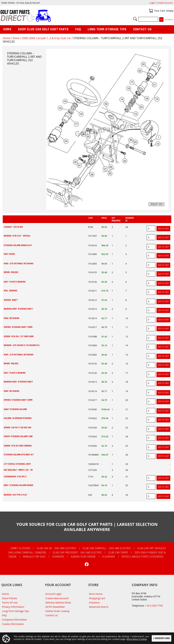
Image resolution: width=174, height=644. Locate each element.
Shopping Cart (97, 598)
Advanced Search (99, 607)
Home (7, 38)
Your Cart (151, 11)
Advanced (169, 20)
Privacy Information (13, 607)
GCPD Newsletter (55, 607)
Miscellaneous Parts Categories (143, 557)
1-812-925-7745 (154, 606)
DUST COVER (9, 254)
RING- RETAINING (11, 318)
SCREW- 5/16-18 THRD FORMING (18, 446)
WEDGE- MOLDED (11, 272)
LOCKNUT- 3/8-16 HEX (13, 227)
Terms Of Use (10, 603)
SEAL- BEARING (10, 291)
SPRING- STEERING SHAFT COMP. (18, 327)
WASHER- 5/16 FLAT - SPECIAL (17, 236)
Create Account (165, 3)
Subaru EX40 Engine (83, 557)
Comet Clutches (20, 548)
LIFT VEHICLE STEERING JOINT (17, 464)
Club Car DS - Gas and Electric (56, 548)
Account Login (53, 594)
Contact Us (143, 29)
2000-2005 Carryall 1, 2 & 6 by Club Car (46, 38)
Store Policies (10, 598)
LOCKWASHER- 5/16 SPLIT (15, 477)
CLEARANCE (109, 557)
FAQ (78, 29)
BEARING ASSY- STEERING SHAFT (18, 309)
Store (16, 38)
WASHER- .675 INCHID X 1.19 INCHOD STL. (22, 345)
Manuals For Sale (34, 557)
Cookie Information (13, 624)
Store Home (96, 594)
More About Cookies (137, 639)
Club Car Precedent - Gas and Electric (77, 553)
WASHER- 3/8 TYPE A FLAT (15, 495)
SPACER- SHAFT (11, 300)
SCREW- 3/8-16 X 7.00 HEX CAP (18, 428)
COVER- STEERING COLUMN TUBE (18, 436)
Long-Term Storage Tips (107, 29)
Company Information (15, 620)
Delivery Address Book (58, 603)
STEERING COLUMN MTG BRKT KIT (19, 455)
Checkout (94, 603)
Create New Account (57, 598)
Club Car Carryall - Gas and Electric (107, 548)
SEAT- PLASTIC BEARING (15, 282)
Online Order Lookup (57, 611)
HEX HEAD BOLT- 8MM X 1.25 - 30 (18, 470)
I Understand (162, 638)
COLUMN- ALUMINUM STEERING (18, 418)
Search (135, 19)
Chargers (58, 557)
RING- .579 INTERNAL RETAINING (19, 264)
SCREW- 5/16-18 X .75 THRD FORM (19, 336)
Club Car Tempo (118, 553)
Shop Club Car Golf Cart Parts (43, 29)
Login (152, 3)
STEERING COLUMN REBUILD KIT (18, 245)
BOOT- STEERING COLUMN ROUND (18, 485)
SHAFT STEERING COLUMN (15, 409)
